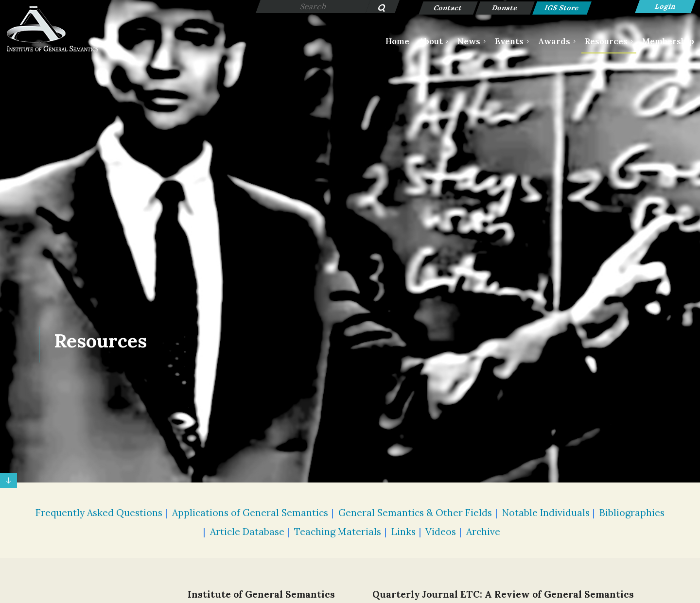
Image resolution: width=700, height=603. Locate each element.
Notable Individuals (546, 513)
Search (376, 9)
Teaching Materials (338, 532)
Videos (441, 532)
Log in (665, 7)
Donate (505, 8)
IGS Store (562, 8)
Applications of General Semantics (250, 513)
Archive (483, 532)
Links (403, 532)
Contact (448, 8)
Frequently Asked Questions (99, 513)
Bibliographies (632, 513)
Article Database (247, 532)
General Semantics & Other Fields (415, 513)
